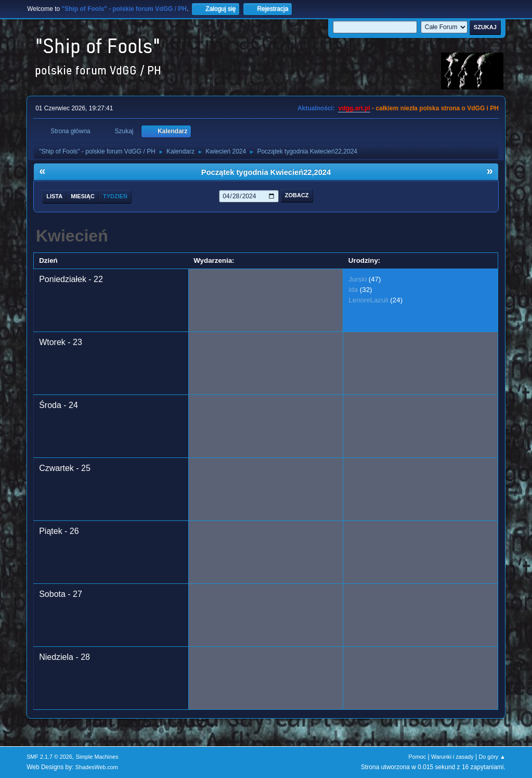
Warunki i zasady (452, 757)
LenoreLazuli (368, 300)
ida (353, 290)
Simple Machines (97, 757)
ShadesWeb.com (97, 767)
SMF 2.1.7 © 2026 (49, 757)
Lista (54, 196)
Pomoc (418, 757)
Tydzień (115, 196)
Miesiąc (83, 196)
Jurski (358, 279)
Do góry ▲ (492, 757)
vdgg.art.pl (354, 108)
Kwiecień (72, 236)
